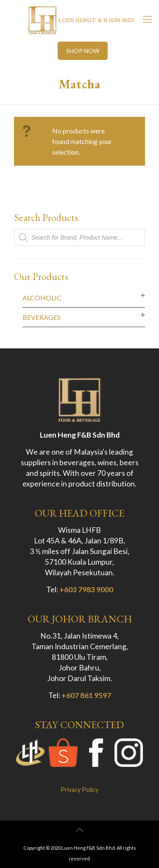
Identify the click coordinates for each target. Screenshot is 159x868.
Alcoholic (42, 298)
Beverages (42, 317)
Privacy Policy (79, 790)
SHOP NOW (83, 51)
